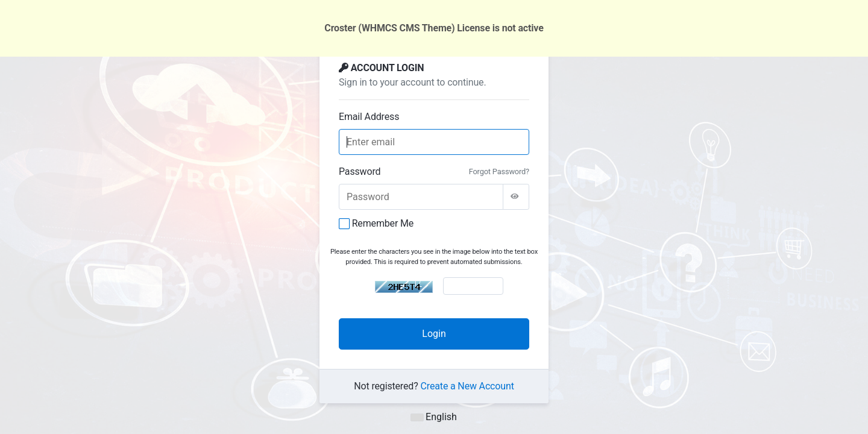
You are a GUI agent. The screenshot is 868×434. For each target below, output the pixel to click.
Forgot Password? (499, 171)
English (434, 417)
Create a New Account (467, 386)
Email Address (369, 117)
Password (360, 171)
